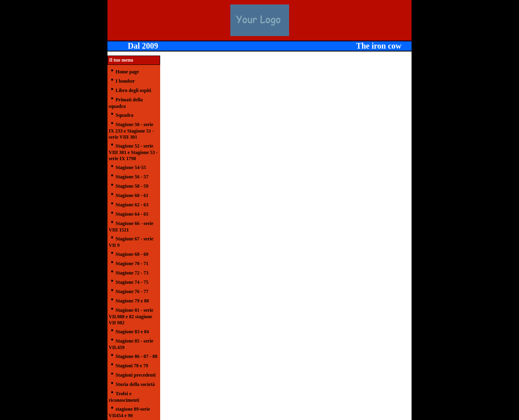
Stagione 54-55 (131, 167)
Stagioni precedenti (136, 375)
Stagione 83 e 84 (132, 332)
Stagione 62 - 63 (132, 205)
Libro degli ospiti (133, 90)
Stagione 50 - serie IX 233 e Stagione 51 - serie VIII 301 (131, 131)
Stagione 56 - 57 (132, 177)
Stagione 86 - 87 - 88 (136, 356)
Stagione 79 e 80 (132, 301)
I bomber (125, 81)
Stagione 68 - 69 (132, 254)
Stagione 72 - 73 (132, 273)
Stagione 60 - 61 (132, 195)
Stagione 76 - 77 (132, 291)
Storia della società (135, 384)
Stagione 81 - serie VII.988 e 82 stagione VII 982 (131, 316)
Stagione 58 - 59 (132, 186)
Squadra (124, 115)
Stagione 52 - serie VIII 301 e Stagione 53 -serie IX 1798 (133, 152)
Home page (127, 72)
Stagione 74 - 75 (132, 282)
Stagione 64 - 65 (132, 214)
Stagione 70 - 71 (132, 264)
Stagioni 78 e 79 (132, 366)
